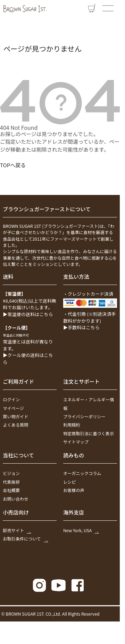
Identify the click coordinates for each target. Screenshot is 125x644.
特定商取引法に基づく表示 (89, 433)
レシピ (70, 482)
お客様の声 (74, 490)
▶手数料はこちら (81, 327)
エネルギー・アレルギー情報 (89, 404)
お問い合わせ (15, 499)
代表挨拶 (11, 482)
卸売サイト (16, 530)
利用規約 (72, 425)
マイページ (13, 408)
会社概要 (11, 490)
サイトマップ (76, 442)
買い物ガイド (15, 417)
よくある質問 (15, 425)
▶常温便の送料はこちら (28, 314)
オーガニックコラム (82, 474)
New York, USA (81, 530)
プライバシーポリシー (84, 417)
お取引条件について (25, 539)
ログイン (11, 400)
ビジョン (11, 474)
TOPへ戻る (13, 165)
